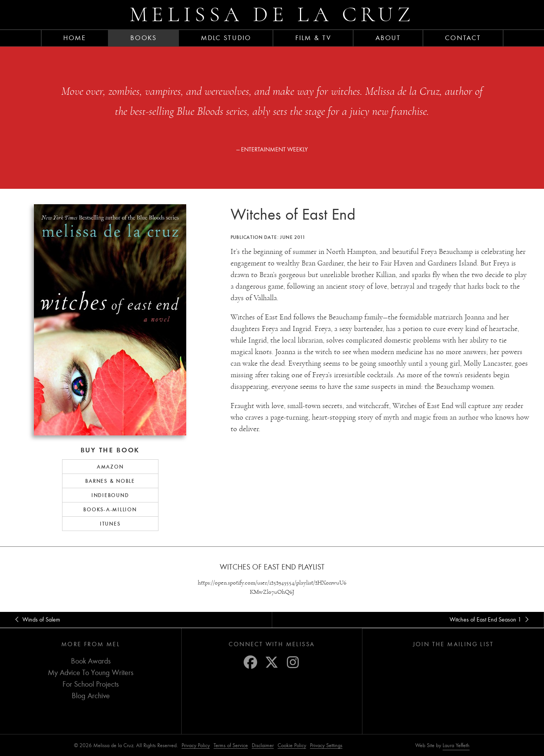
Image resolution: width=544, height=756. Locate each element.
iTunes (110, 524)
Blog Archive (91, 696)
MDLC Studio (226, 38)
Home (75, 38)
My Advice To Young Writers (91, 673)
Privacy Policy (196, 745)
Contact (463, 38)
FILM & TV (313, 38)
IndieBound (110, 495)
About (388, 38)
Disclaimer (263, 745)
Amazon (110, 467)
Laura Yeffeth (456, 746)
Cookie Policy (292, 745)
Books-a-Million (110, 509)
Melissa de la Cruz (272, 14)
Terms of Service (231, 745)
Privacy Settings (326, 745)
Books (143, 38)
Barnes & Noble (110, 481)
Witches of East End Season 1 (490, 620)
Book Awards (91, 661)
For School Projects (91, 684)
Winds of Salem (36, 620)
